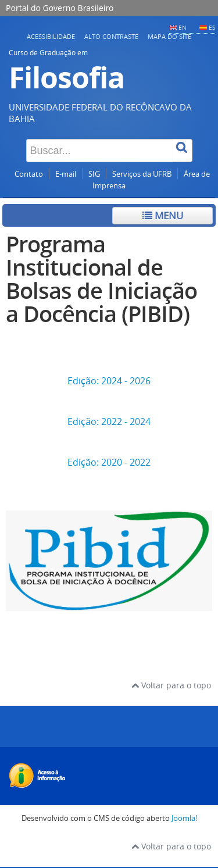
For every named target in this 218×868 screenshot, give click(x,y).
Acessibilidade (51, 36)
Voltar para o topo (171, 685)
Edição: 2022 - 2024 (109, 422)
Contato (29, 174)
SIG (94, 174)
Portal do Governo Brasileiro (60, 8)
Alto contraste (111, 36)
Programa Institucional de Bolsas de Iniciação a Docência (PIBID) (101, 279)
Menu (163, 215)
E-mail (66, 174)
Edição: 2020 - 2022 (109, 462)
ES (212, 27)
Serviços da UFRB (142, 174)
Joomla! (184, 818)
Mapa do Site (169, 36)
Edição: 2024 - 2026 (109, 381)
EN (183, 27)
